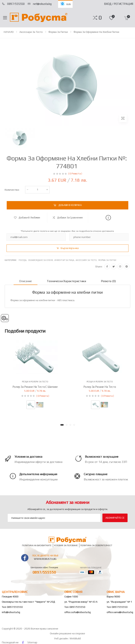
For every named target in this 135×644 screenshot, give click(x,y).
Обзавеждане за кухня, (41, 260)
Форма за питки (58, 32)
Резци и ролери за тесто (35, 382)
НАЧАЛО (9, 32)
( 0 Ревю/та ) (75, 174)
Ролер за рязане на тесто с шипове (35, 387)
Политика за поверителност (96, 545)
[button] (100, 18)
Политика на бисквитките (37, 545)
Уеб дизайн (61, 638)
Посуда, (23, 260)
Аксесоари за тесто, (87, 260)
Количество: (12, 190)
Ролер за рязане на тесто (100, 387)
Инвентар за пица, (65, 260)
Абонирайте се (115, 518)
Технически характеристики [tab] (66, 281)
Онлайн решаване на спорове (67, 633)
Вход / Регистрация (119, 4)
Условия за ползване (66, 545)
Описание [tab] (26, 281)
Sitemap (32, 642)
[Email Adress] (54, 518)
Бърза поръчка (70, 248)
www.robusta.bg (45, 559)
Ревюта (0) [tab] (108, 281)
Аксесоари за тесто (31, 32)
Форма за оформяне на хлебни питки (96, 32)
